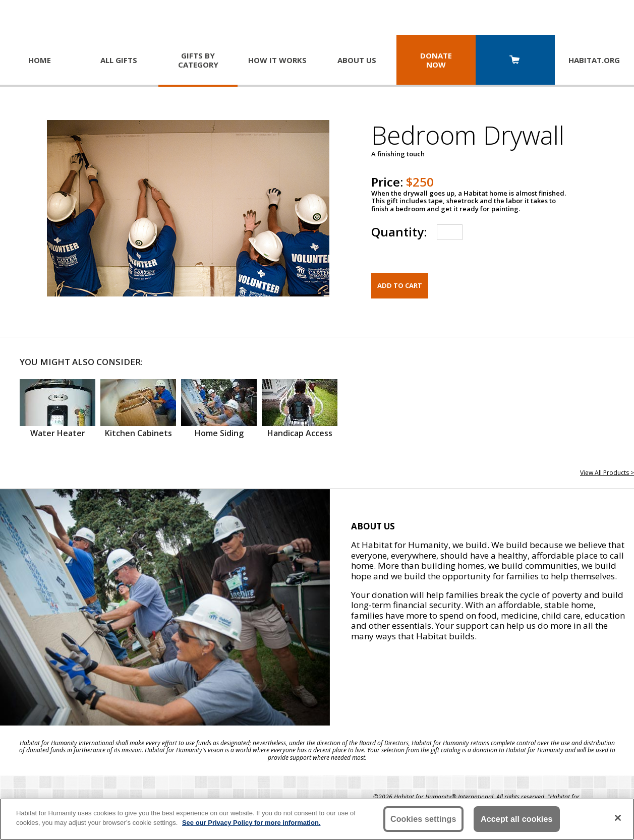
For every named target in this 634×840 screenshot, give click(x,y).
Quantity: (399, 232)
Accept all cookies (517, 819)
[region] (317, 819)
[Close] (618, 818)
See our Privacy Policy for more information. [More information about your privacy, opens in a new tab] (251, 823)
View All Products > (607, 473)
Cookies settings (423, 819)
